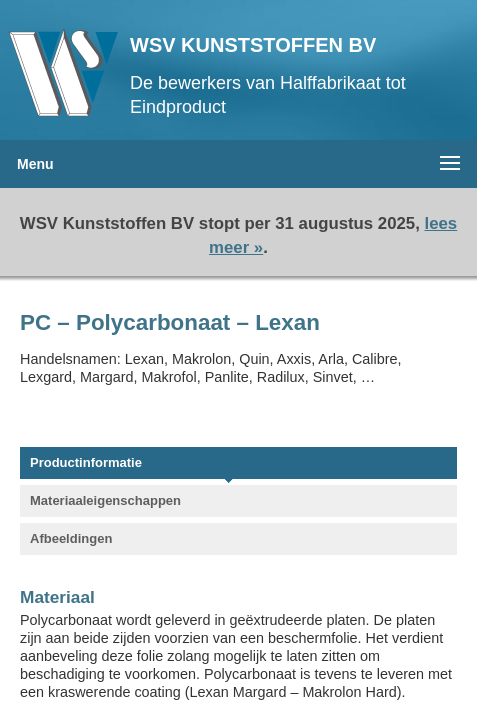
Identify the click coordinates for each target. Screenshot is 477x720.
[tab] (228, 465)
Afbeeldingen (71, 538)
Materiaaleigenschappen (105, 500)
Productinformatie (86, 462)
